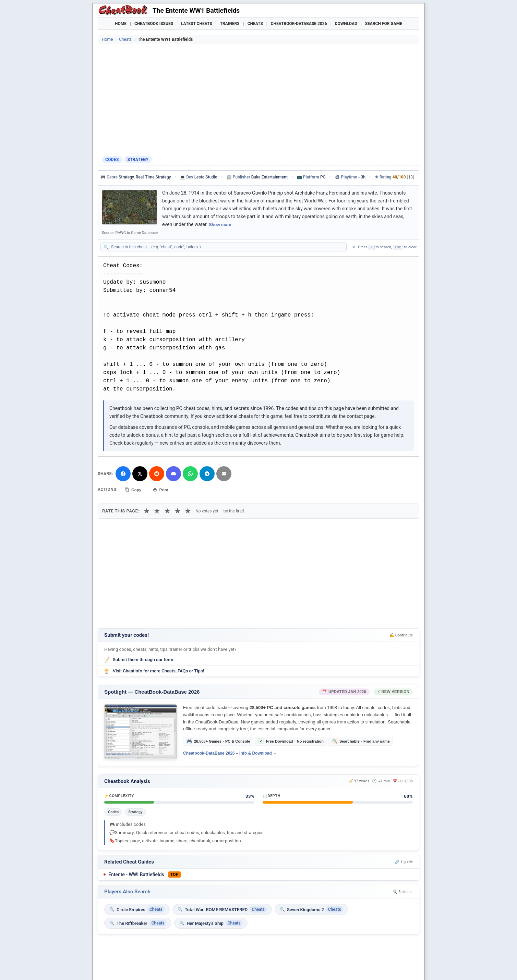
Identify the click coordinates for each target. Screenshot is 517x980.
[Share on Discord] (173, 474)
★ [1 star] (147, 511)
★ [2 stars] (157, 511)
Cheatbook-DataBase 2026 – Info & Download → (230, 753)
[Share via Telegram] (207, 474)
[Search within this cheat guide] (227, 247)
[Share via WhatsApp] (190, 474)
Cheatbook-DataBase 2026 (299, 24)
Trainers (230, 24)
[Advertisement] (258, 99)
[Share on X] (140, 474)
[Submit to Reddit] (157, 474)
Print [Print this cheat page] (162, 489)
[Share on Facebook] (123, 474)
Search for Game (384, 24)
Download (346, 24)
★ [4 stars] (178, 511)
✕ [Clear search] (354, 247)
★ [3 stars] (167, 511)
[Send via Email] (224, 474)
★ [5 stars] (188, 511)
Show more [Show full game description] (220, 225)
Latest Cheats (197, 24)
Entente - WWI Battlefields (136, 874)
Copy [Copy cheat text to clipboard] (134, 489)
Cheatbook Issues (154, 24)
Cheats (255, 24)
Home (121, 24)
